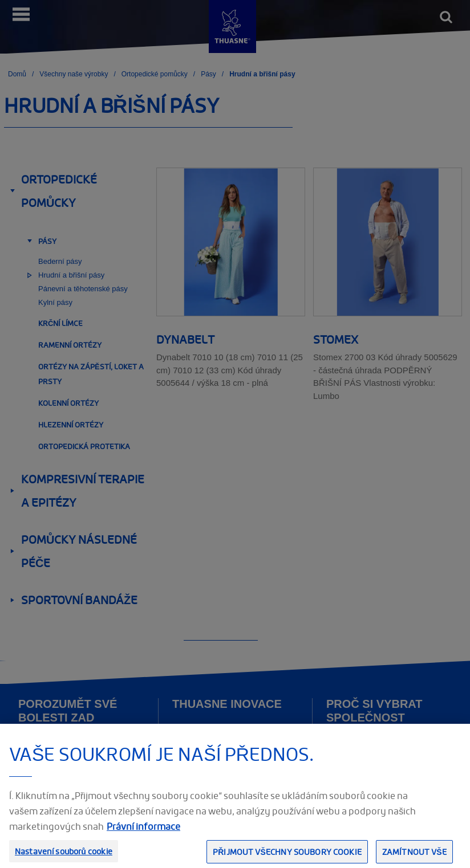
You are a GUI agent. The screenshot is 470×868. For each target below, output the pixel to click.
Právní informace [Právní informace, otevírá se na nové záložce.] (143, 833)
